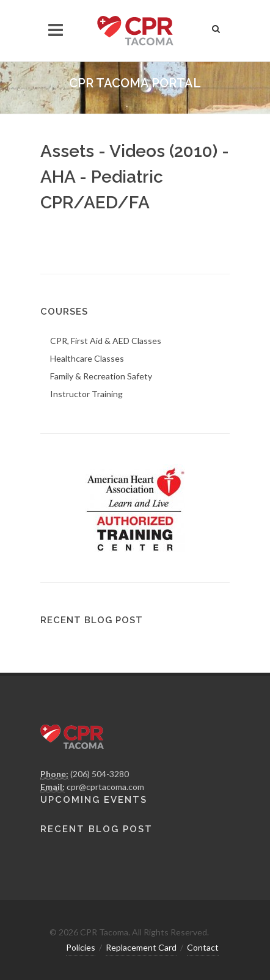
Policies (81, 947)
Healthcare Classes (87, 358)
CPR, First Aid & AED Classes (106, 341)
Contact (203, 947)
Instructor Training (86, 394)
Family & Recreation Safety (101, 376)
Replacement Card (141, 947)
